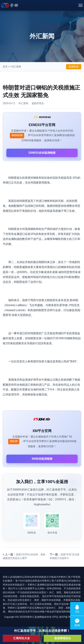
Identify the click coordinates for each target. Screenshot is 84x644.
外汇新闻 (16, 67)
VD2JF (14, 442)
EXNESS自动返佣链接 (42, 153)
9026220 (17, 136)
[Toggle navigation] (81, 5)
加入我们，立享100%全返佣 (42, 482)
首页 (5, 67)
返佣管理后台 (63, 638)
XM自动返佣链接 (42, 459)
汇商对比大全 (22, 638)
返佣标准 (74, 67)
